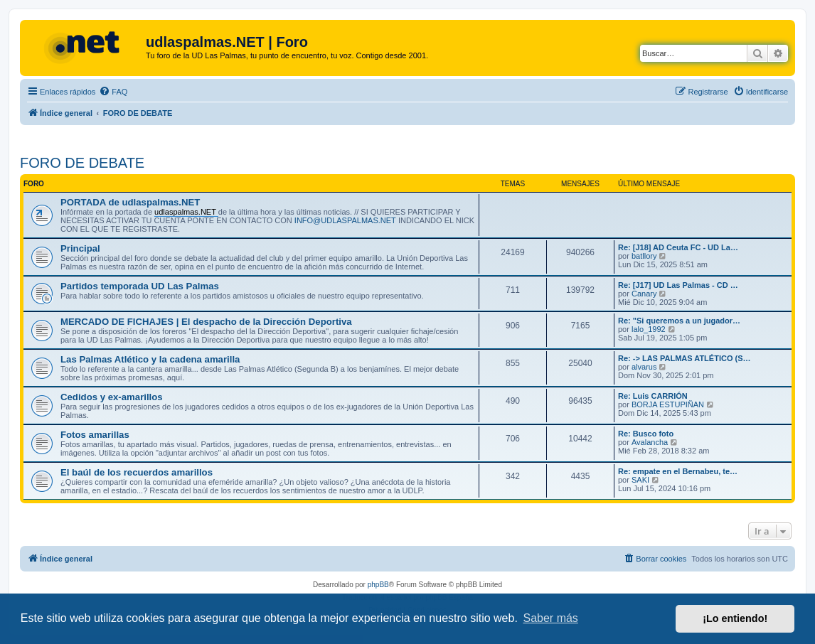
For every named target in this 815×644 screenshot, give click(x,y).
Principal (80, 248)
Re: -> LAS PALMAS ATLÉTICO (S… (685, 358)
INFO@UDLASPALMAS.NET (345, 220)
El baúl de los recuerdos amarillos (137, 472)
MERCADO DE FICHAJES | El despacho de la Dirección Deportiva (206, 322)
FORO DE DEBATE (82, 163)
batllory (644, 256)
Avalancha (650, 442)
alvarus (644, 367)
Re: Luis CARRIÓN (653, 396)
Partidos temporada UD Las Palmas (140, 286)
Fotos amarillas (95, 435)
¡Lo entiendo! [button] (735, 618)
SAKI (640, 480)
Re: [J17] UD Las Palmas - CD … (678, 285)
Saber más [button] (551, 618)
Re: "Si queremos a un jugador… (679, 321)
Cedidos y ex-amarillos (112, 397)
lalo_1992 (649, 329)
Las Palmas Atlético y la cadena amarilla (150, 359)
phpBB (378, 585)
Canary (644, 294)
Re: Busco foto (646, 434)
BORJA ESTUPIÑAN (668, 404)
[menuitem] (113, 92)
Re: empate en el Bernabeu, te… (678, 471)
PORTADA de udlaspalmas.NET (130, 202)
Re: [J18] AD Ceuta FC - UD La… (678, 247)
